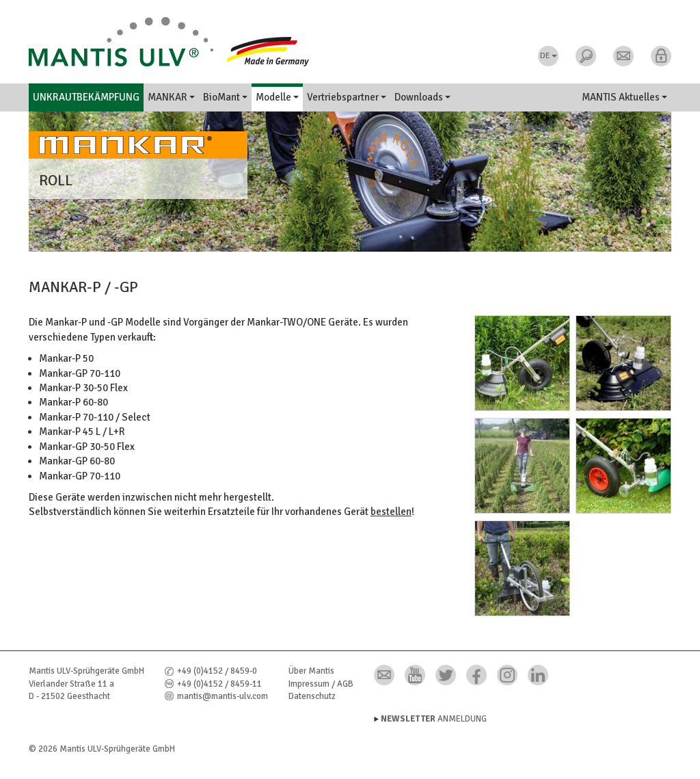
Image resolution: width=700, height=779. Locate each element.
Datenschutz (312, 696)
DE (549, 56)
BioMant (225, 97)
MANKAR (171, 97)
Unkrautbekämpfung (86, 97)
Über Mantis (311, 671)
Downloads (422, 97)
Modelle (277, 97)
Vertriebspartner (347, 97)
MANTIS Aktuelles (624, 97)
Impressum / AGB (321, 684)
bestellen (391, 512)
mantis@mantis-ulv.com (223, 696)
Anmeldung (434, 719)
